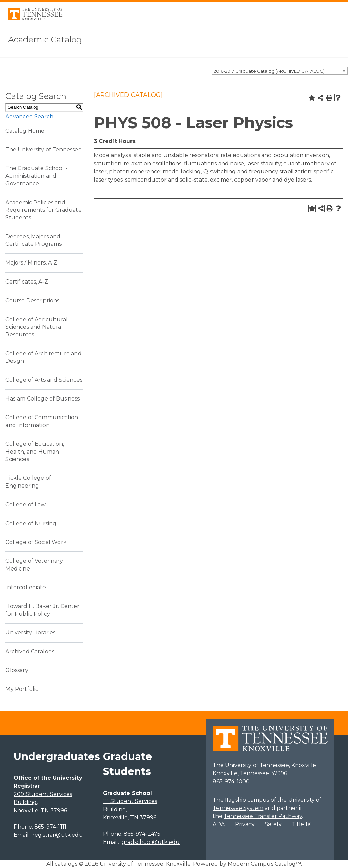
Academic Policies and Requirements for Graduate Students (43, 210)
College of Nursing (31, 523)
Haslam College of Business (42, 399)
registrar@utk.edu (58, 835)
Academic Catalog (45, 40)
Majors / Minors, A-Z (31, 263)
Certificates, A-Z (27, 282)
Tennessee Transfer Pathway (263, 816)
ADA (219, 824)
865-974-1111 (50, 827)
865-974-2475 (142, 834)
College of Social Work (36, 542)
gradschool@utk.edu (151, 842)
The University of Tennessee (43, 149)
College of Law (25, 504)
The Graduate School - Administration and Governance (36, 176)
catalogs (66, 864)
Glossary (17, 670)
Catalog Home (25, 131)
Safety (273, 824)
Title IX (301, 824)
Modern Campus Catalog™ (264, 864)
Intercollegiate (26, 587)
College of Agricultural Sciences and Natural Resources (37, 327)
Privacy (245, 824)
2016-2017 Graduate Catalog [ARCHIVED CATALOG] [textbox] (269, 71)
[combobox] (280, 71)
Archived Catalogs (30, 652)
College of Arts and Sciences (44, 380)
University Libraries (30, 633)
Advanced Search (29, 116)
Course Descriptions (32, 300)
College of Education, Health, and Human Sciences (35, 452)
